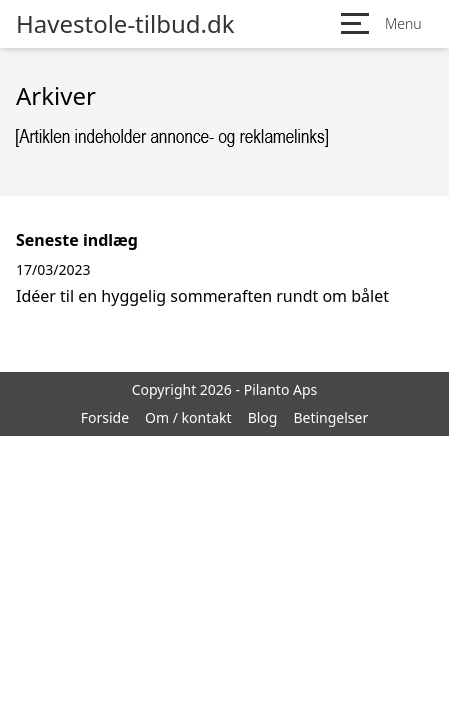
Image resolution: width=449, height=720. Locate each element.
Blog (263, 417)
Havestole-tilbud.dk (125, 24)
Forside (105, 417)
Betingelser (330, 417)
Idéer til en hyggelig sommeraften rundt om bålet (202, 296)
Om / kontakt (188, 417)
